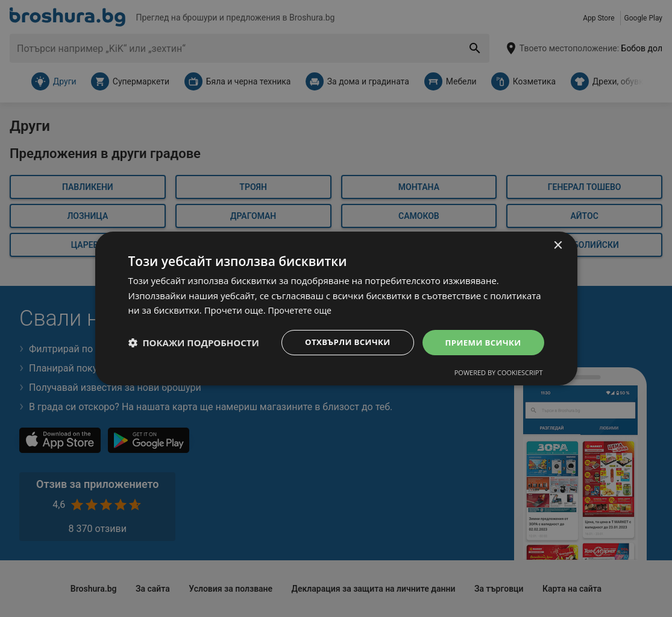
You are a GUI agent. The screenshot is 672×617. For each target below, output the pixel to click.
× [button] (558, 245)
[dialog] (336, 308)
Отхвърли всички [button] (341, 342)
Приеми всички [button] (481, 342)
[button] (194, 343)
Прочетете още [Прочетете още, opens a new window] (302, 309)
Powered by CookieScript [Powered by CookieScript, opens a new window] (499, 374)
